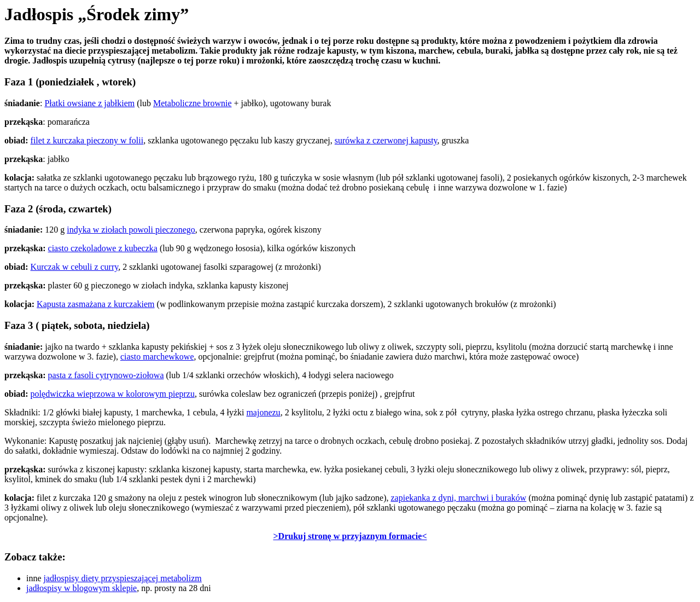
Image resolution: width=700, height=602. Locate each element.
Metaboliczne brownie (192, 103)
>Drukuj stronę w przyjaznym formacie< (350, 536)
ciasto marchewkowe (157, 357)
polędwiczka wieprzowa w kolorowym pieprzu (113, 394)
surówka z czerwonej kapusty (386, 140)
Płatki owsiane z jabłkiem (89, 103)
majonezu (263, 412)
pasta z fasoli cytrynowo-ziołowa (106, 375)
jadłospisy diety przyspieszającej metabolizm (123, 578)
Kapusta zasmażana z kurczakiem (95, 304)
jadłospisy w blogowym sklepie (81, 588)
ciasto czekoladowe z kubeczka (103, 248)
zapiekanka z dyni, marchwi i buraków (458, 498)
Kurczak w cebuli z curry (75, 267)
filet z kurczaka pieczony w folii (87, 140)
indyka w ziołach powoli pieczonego (131, 230)
